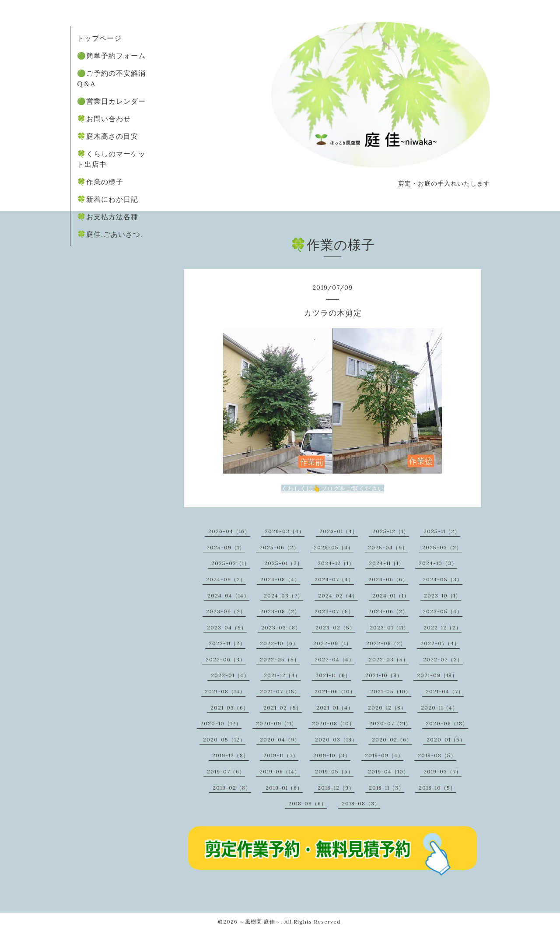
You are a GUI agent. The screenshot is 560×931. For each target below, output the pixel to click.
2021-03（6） (230, 708)
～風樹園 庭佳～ (260, 922)
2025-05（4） (334, 547)
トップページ (99, 38)
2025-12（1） (391, 531)
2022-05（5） (280, 659)
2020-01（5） (446, 740)
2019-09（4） (384, 755)
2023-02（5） (335, 627)
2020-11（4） (439, 708)
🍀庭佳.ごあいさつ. (110, 234)
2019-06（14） (280, 771)
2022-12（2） (443, 627)
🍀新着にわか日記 (108, 199)
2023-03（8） (281, 627)
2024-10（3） (438, 563)
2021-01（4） (335, 708)
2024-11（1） (387, 563)
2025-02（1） (231, 563)
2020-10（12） (221, 723)
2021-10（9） (384, 675)
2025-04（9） (388, 547)
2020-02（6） (392, 740)
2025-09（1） (226, 547)
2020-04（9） (280, 740)
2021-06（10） (335, 691)
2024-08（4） (280, 579)
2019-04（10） (388, 771)
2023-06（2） (388, 611)
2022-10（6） (279, 643)
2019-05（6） (334, 771)
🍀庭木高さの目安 (108, 136)
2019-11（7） (281, 755)
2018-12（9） (336, 788)
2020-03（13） (336, 740)
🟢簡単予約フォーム (111, 56)
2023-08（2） (280, 611)
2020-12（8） (387, 708)
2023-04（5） (227, 627)
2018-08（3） (361, 803)
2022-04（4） (334, 659)
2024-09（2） (226, 579)
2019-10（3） (332, 755)
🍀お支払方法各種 (108, 217)
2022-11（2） (227, 643)
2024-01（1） (391, 595)
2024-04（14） (228, 595)
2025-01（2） (283, 563)
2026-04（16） (229, 531)
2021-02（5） (283, 708)
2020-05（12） (224, 740)
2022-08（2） (386, 643)
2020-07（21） (390, 723)
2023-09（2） (226, 611)
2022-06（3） (226, 659)
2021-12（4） (282, 675)
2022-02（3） (443, 659)
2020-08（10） (333, 723)
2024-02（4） (338, 595)
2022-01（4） (230, 675)
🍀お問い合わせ (104, 119)
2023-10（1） (443, 595)
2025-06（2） (279, 547)
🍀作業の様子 (100, 182)
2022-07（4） (440, 643)
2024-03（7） (283, 595)
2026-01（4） (339, 531)
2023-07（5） (334, 611)
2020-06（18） (447, 723)
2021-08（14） (225, 691)
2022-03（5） (389, 659)
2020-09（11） (276, 723)
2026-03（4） (285, 531)
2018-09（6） (308, 803)
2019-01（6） (284, 788)
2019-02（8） (232, 788)
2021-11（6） (333, 675)
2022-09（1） (332, 643)
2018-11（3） (387, 788)
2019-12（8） (231, 755)
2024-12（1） (336, 563)
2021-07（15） (280, 691)
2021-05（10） (391, 691)
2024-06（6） (388, 579)
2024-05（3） (443, 579)
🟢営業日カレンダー (111, 101)
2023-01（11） (389, 627)
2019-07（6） (226, 771)
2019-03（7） (443, 771)
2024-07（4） (334, 579)
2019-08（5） (437, 755)
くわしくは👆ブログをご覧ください (333, 488)
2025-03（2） (442, 547)
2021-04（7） (445, 691)
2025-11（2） (442, 531)
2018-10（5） (437, 788)
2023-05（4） (443, 611)
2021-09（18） (437, 675)
